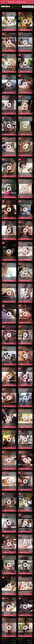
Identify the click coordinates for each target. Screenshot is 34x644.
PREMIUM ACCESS (28, 7)
